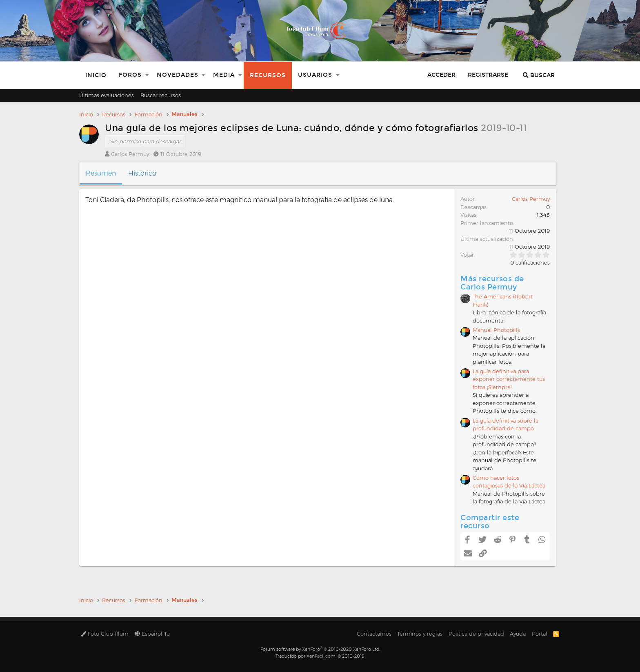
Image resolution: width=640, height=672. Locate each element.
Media (224, 75)
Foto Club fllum (105, 634)
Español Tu (152, 634)
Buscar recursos (161, 95)
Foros (130, 75)
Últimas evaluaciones (107, 95)
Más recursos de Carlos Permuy (492, 283)
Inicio (96, 75)
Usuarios (315, 75)
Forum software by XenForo (320, 649)
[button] (147, 75)
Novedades (178, 75)
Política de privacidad (476, 634)
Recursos (268, 75)
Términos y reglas (420, 634)
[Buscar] (539, 75)
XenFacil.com (321, 656)
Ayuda (518, 634)
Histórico (142, 173)
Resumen (101, 173)
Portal (540, 634)
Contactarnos (374, 634)
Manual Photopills (496, 330)
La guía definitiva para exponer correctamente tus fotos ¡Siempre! (509, 379)
